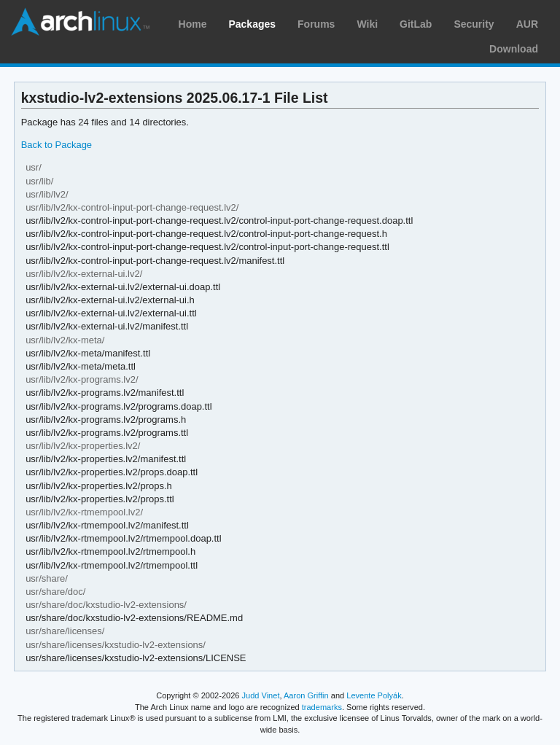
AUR (527, 24)
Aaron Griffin (306, 695)
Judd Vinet (261, 695)
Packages (252, 24)
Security (474, 24)
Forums (316, 24)
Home (193, 24)
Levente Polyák (374, 695)
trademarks (322, 707)
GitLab (416, 24)
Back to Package (57, 145)
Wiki (367, 24)
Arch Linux (80, 22)
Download (514, 49)
